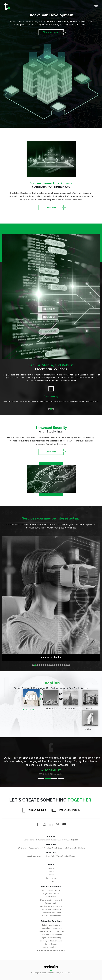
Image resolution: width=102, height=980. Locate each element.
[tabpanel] (51, 395)
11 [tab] (54, 665)
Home (51, 869)
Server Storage (51, 944)
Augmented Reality (51, 894)
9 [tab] (50, 665)
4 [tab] (39, 665)
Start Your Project (51, 32)
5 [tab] (41, 665)
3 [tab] (53, 409)
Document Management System (51, 950)
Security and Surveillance (51, 941)
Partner (51, 875)
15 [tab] (63, 665)
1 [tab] (49, 409)
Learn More (51, 207)
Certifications (51, 878)
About (51, 872)
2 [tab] (51, 409)
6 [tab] (44, 665)
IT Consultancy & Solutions (51, 928)
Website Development (51, 916)
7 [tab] (46, 665)
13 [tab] (58, 665)
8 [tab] (48, 665)
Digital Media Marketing (51, 938)
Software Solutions (51, 947)
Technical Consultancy (51, 913)
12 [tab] (56, 665)
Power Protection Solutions (51, 935)
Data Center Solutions (51, 925)
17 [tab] (67, 665)
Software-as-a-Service (51, 909)
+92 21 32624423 (34, 810)
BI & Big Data (51, 897)
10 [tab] (52, 665)
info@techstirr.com (66, 810)
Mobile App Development (51, 906)
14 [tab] (61, 665)
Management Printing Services (51, 931)
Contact (51, 881)
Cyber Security (51, 903)
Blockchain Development (51, 900)
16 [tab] (65, 665)
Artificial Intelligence (51, 890)
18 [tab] (69, 665)
